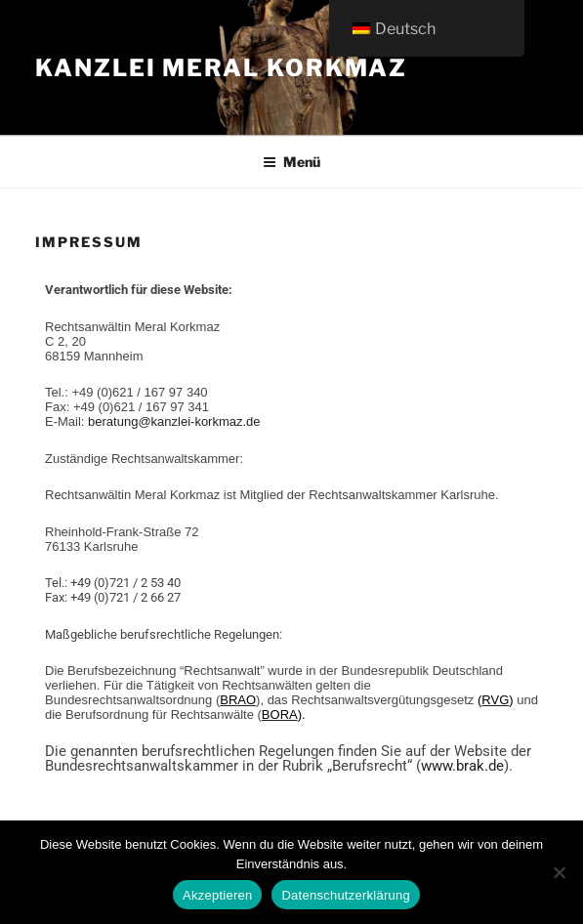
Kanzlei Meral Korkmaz (221, 68)
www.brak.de (462, 766)
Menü (291, 162)
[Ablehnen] (559, 872)
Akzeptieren (217, 895)
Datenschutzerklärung (345, 895)
